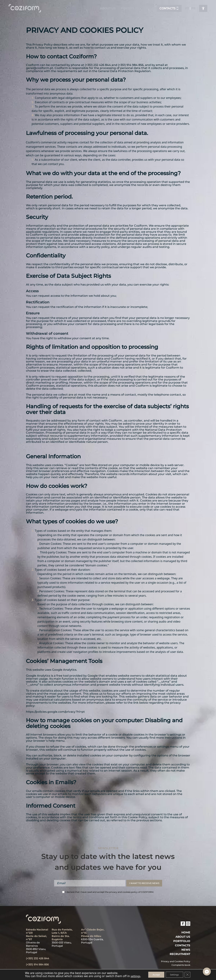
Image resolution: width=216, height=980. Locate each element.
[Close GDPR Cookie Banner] (191, 974)
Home (186, 932)
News (186, 950)
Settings (176, 974)
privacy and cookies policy (123, 892)
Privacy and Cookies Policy (176, 962)
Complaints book (181, 965)
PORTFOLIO (182, 941)
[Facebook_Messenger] (207, 972)
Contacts (183, 945)
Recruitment (180, 954)
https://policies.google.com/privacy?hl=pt (56, 712)
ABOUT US (183, 937)
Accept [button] (155, 974)
